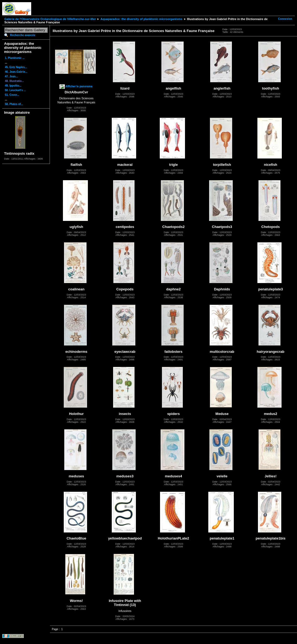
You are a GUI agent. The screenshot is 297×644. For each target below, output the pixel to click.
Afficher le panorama (79, 86)
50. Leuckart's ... (15, 90)
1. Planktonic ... (15, 58)
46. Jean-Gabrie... (16, 72)
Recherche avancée (23, 35)
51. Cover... (12, 95)
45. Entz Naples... (16, 67)
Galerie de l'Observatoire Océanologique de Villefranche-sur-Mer (50, 19)
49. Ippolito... (13, 86)
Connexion (285, 19)
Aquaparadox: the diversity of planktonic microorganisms (141, 19)
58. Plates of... (14, 104)
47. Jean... (11, 76)
